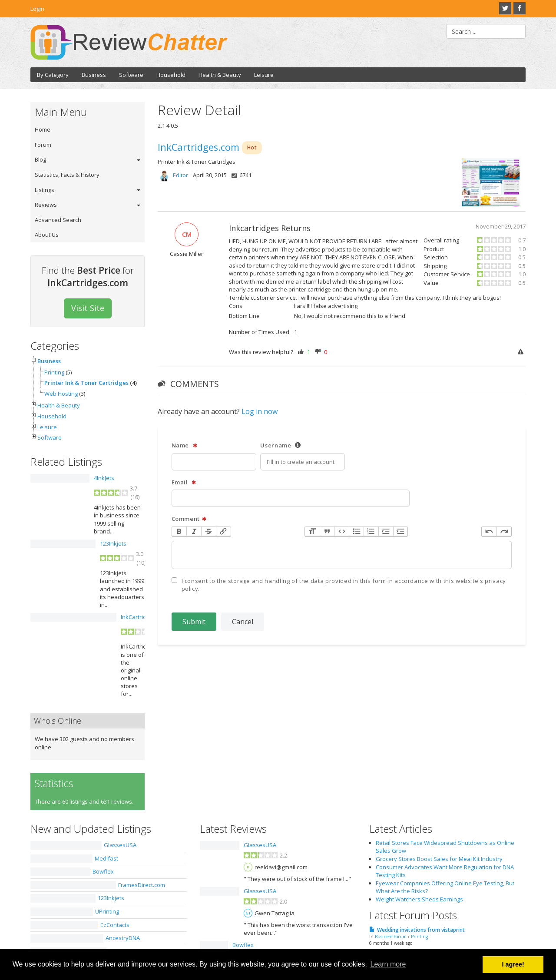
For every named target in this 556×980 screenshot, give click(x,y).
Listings (45, 190)
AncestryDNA (123, 938)
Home (43, 129)
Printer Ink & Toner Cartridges (86, 383)
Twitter (505, 8)
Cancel (243, 622)
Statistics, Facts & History (67, 175)
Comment (189, 519)
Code (341, 531)
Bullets (356, 531)
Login (37, 9)
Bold (179, 531)
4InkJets (104, 478)
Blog (40, 159)
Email (184, 482)
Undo (489, 531)
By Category (53, 75)
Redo (504, 531)
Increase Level (400, 531)
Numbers (371, 531)
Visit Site (88, 308)
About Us (47, 235)
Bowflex (103, 871)
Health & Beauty (220, 75)
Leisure (264, 75)
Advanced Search (58, 220)
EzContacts (115, 925)
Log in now (260, 411)
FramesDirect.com (142, 885)
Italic (194, 531)
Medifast (106, 858)
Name (185, 445)
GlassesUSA (120, 845)
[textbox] (342, 555)
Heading (312, 531)
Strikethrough (208, 531)
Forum (43, 145)
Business (94, 75)
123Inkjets (113, 543)
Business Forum (391, 937)
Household (171, 75)
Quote (327, 531)
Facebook (520, 8)
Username (281, 445)
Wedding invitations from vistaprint (421, 930)
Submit (194, 622)
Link (223, 531)
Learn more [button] (388, 964)
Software (131, 75)
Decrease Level (386, 531)
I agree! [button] (513, 964)
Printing (54, 372)
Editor (180, 175)
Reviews (46, 205)
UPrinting (107, 911)
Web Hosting (61, 394)
